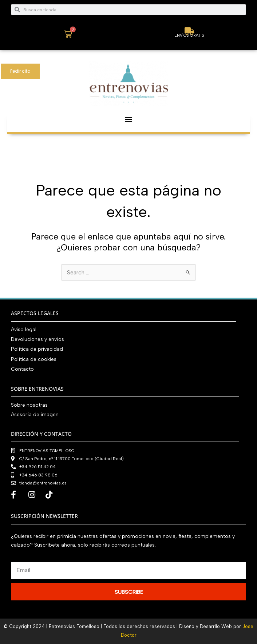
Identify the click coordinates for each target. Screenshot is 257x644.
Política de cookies (34, 359)
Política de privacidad (37, 349)
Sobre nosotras (29, 405)
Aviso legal (24, 329)
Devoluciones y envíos (37, 339)
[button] (129, 119)
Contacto (22, 369)
